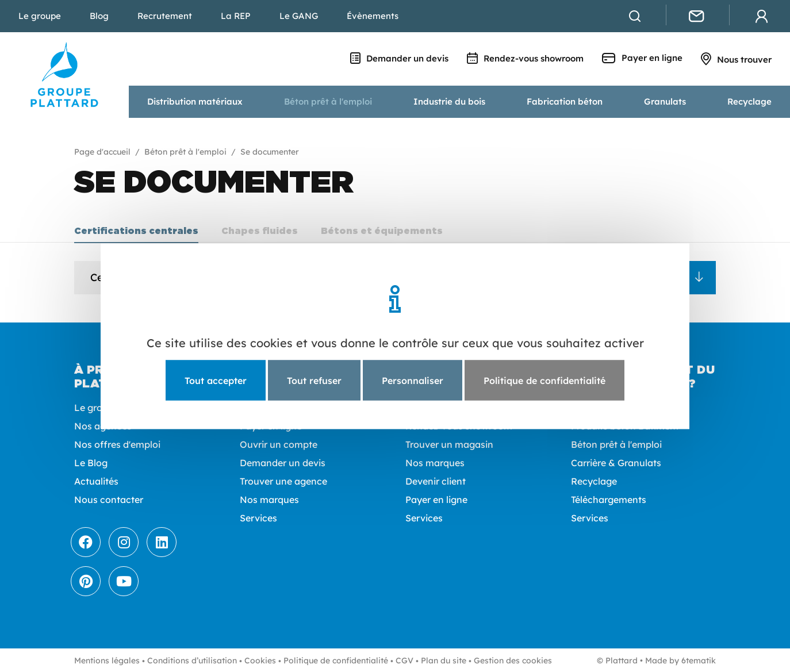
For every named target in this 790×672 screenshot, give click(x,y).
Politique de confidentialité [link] (544, 380)
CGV (404, 661)
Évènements (373, 16)
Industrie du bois (449, 101)
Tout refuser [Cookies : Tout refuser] (314, 380)
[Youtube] (124, 581)
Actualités (96, 481)
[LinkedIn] (162, 542)
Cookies (260, 661)
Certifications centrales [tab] (136, 231)
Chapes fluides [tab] (260, 231)
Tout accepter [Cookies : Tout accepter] (216, 380)
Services (258, 518)
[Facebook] (86, 542)
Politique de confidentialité (336, 661)
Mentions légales (107, 661)
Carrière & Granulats (616, 463)
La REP (236, 16)
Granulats (665, 101)
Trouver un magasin (449, 444)
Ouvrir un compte (279, 444)
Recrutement (165, 16)
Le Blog (91, 463)
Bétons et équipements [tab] (382, 231)
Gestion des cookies (513, 661)
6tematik (699, 661)
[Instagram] (124, 542)
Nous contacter (109, 500)
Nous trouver (736, 59)
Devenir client (436, 481)
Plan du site (444, 661)
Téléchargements (609, 500)
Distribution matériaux (195, 101)
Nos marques (269, 500)
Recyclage (749, 101)
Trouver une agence (283, 481)
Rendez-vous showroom (525, 58)
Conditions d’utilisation (192, 661)
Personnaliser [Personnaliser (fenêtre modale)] (413, 380)
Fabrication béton (565, 101)
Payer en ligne (642, 58)
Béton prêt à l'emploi (328, 101)
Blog (99, 16)
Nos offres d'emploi (117, 444)
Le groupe (40, 16)
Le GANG (299, 16)
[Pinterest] (86, 581)
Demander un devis (399, 58)
